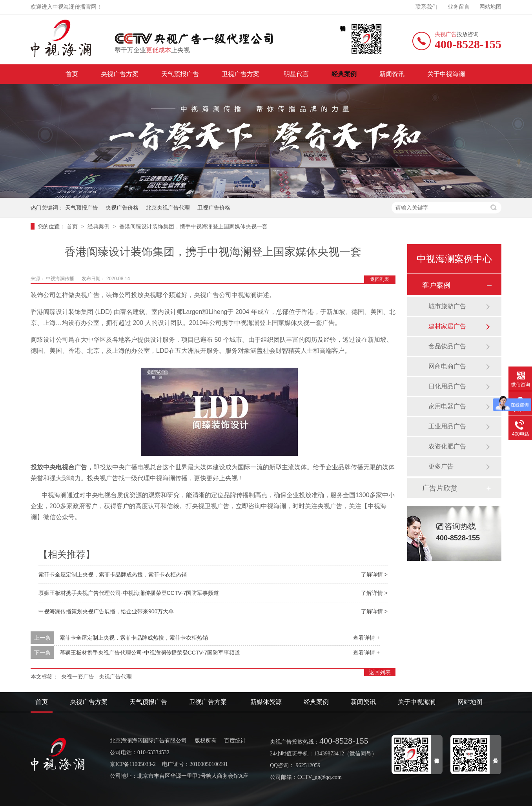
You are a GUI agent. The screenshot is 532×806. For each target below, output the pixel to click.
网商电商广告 (447, 366)
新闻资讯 (392, 74)
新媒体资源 (266, 702)
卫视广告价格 (214, 208)
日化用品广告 (447, 386)
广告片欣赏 (440, 488)
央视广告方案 (120, 74)
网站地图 (490, 7)
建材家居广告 (447, 326)
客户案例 (436, 285)
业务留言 (459, 7)
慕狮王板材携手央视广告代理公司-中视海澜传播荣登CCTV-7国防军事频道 (129, 593)
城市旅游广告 (447, 306)
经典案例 (344, 74)
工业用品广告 (447, 426)
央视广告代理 (115, 677)
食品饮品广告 (447, 346)
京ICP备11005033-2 (133, 764)
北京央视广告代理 (168, 208)
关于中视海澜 (446, 74)
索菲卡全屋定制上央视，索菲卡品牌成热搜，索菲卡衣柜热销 (113, 574)
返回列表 (380, 279)
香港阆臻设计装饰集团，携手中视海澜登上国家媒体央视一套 (193, 226)
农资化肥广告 (447, 446)
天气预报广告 (180, 74)
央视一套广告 (78, 677)
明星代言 (296, 74)
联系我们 (426, 7)
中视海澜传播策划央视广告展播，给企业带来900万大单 (106, 611)
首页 (72, 74)
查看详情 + (366, 638)
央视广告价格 (122, 208)
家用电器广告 (447, 406)
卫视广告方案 (241, 74)
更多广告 (441, 466)
